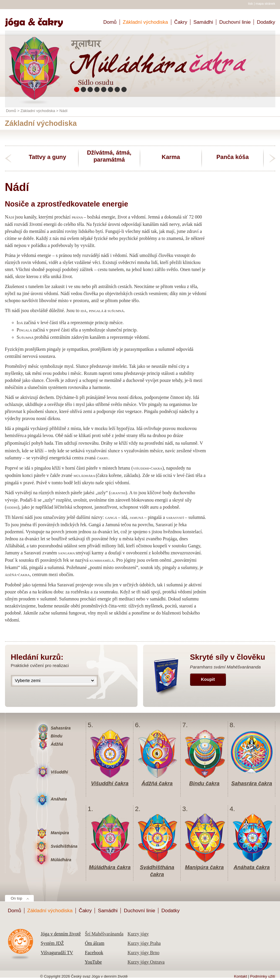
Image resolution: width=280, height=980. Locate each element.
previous (8, 158)
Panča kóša (232, 157)
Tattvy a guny (47, 157)
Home (37, 20)
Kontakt (241, 976)
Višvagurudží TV (57, 953)
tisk (250, 4)
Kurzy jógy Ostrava (146, 962)
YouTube (93, 962)
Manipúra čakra (204, 867)
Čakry (181, 22)
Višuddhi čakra (110, 783)
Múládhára (61, 860)
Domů (110, 22)
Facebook (94, 953)
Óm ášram (95, 943)
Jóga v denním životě (61, 934)
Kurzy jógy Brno (143, 953)
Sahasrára (61, 728)
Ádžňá (57, 744)
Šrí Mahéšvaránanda (104, 934)
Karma (171, 157)
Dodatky (266, 22)
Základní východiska (145, 22)
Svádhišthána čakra (157, 868)
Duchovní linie (235, 22)
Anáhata (59, 799)
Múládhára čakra (110, 867)
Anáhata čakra (252, 867)
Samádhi (203, 22)
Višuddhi (59, 772)
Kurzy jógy (138, 934)
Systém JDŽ (52, 943)
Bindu (57, 736)
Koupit (208, 679)
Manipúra (60, 833)
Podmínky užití (263, 976)
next (272, 158)
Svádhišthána (64, 846)
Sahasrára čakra (252, 783)
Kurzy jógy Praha (144, 943)
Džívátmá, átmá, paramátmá (109, 156)
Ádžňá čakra (157, 783)
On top (17, 898)
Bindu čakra (204, 783)
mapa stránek (265, 4)
